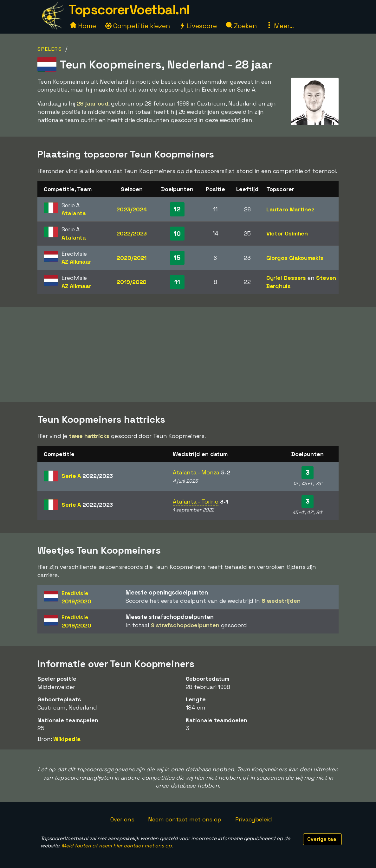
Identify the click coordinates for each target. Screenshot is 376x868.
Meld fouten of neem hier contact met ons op (117, 846)
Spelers (50, 49)
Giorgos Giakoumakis (295, 258)
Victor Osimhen (287, 233)
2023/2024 (132, 209)
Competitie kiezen (138, 26)
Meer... (280, 26)
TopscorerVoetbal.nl (129, 10)
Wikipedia (67, 739)
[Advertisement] (188, 354)
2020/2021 (132, 258)
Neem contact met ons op (185, 819)
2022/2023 (132, 233)
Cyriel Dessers (286, 278)
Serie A (87, 476)
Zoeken (241, 26)
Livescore (198, 26)
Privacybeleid (254, 819)
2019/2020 (132, 282)
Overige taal (322, 839)
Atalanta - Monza (196, 472)
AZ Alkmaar (76, 262)
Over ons (122, 819)
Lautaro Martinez (290, 209)
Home (83, 26)
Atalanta (74, 213)
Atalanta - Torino (196, 502)
